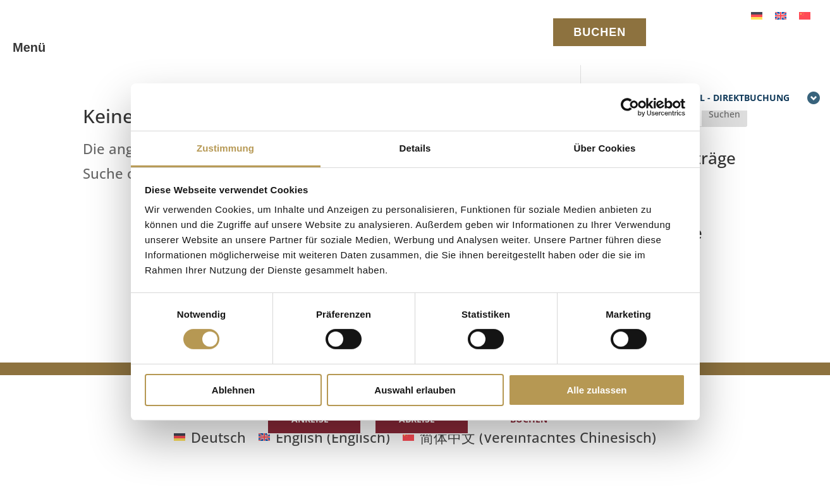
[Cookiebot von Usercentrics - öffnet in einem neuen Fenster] (630, 107)
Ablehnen (233, 390)
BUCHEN (600, 32)
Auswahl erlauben (415, 390)
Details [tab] (415, 148)
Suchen (724, 114)
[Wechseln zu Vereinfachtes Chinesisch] (805, 14)
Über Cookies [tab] (605, 148)
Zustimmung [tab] (225, 148)
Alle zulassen (596, 390)
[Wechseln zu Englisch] (781, 14)
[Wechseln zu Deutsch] (757, 14)
